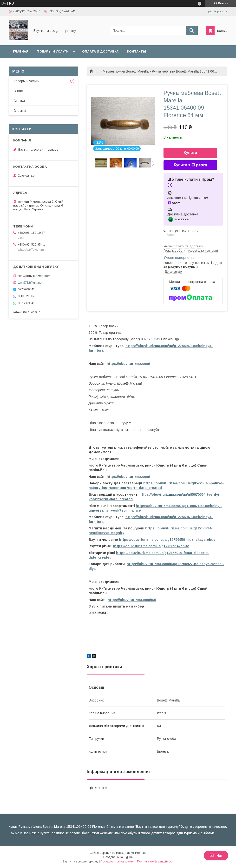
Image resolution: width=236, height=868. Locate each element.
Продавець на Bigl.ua (118, 857)
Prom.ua (141, 853)
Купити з (190, 165)
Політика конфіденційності (155, 861)
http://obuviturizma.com (34, 276)
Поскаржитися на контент (118, 861)
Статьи (19, 101)
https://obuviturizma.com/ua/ (132, 600)
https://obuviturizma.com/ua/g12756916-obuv (151, 546)
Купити (190, 153)
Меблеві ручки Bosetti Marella (126, 71)
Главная (21, 51)
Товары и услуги (53, 51)
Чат (216, 855)
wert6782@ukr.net (30, 283)
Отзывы (20, 111)
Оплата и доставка (100, 51)
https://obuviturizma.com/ (128, 364)
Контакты (137, 51)
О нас (18, 91)
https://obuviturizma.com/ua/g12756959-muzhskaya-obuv (167, 540)
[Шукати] (192, 31)
